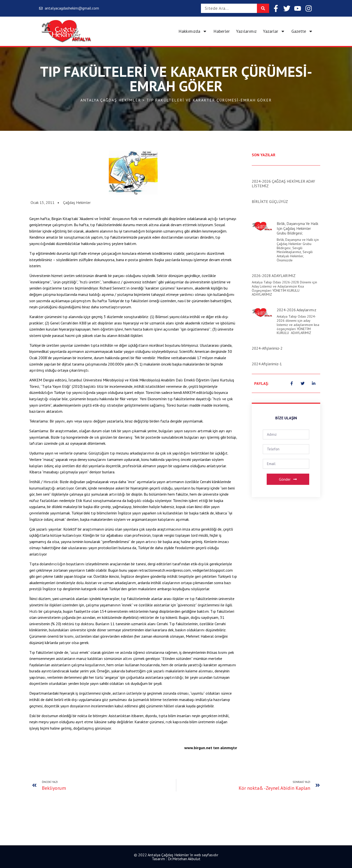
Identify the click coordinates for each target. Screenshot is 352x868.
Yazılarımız (246, 31)
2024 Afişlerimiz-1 (267, 364)
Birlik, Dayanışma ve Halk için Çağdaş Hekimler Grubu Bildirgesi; (297, 228)
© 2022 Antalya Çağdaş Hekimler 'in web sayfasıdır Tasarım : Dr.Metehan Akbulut (176, 857)
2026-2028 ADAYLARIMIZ (274, 276)
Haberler (222, 31)
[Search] (263, 8)
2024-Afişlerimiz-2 (267, 348)
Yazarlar (274, 31)
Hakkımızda (193, 31)
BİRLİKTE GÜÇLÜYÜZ (270, 201)
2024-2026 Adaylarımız (297, 310)
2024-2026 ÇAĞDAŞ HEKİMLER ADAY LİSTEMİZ (283, 184)
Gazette (302, 31)
